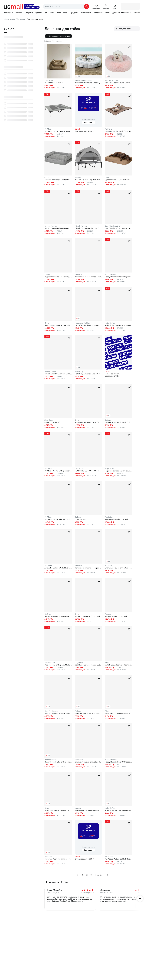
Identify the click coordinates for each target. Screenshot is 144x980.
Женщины (8, 13)
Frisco (107, 711)
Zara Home (49, 80)
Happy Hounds (111, 274)
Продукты (74, 13)
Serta (107, 662)
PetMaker (48, 129)
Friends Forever (51, 226)
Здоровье (29, 13)
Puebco (108, 614)
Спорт (58, 13)
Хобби (65, 13)
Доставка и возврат (121, 13)
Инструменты (86, 13)
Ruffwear (48, 274)
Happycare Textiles (82, 323)
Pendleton (109, 517)
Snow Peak (79, 760)
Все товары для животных (60, 36)
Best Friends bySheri (113, 226)
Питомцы (109, 13)
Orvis (47, 177)
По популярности (124, 29)
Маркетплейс (10, 19)
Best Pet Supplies (112, 80)
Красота (38, 13)
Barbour (78, 517)
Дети (46, 13)
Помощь (137, 13)
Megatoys (78, 808)
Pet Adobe (109, 857)
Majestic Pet (110, 323)
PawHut (78, 177)
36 (101, 875)
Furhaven (78, 711)
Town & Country (51, 371)
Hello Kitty (79, 371)
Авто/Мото (99, 13)
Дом (52, 13)
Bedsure (108, 420)
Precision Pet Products (84, 80)
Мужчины (19, 13)
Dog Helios (79, 662)
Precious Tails (50, 662)
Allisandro (48, 565)
